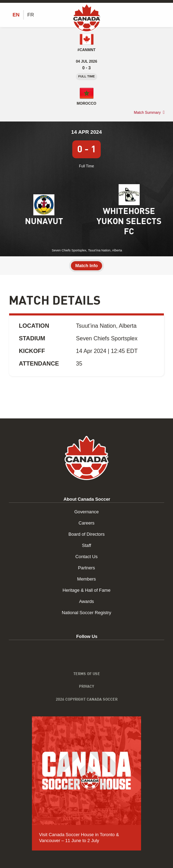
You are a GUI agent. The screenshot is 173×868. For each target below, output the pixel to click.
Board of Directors (86, 534)
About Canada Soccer (87, 499)
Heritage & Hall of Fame (86, 590)
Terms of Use (87, 674)
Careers (87, 523)
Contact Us (86, 557)
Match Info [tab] (87, 266)
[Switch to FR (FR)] (31, 15)
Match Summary (147, 112)
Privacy (86, 686)
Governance (87, 512)
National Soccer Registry (86, 613)
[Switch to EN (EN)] (16, 15)
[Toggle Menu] (160, 15)
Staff (86, 545)
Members (86, 579)
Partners (86, 568)
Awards (86, 601)
